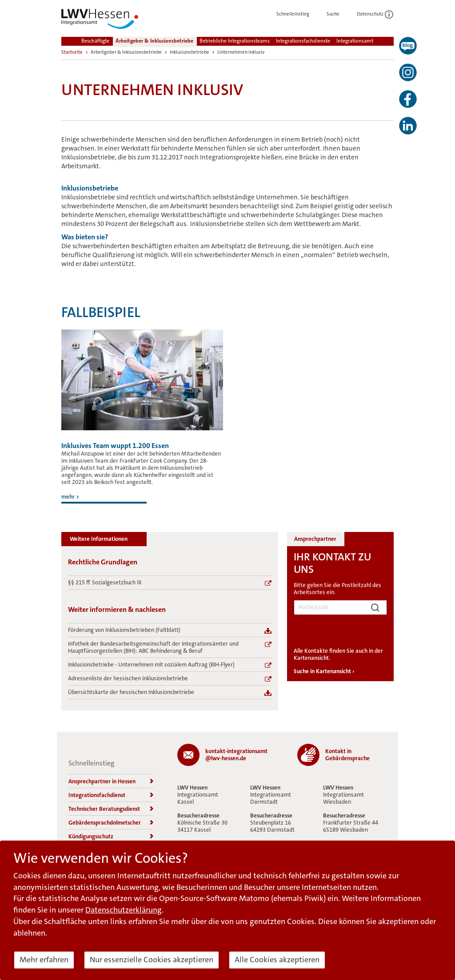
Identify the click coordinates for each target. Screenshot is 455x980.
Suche (338, 14)
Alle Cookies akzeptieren (277, 960)
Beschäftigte (95, 41)
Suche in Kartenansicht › (324, 671)
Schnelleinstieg (298, 14)
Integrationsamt (355, 41)
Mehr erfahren (44, 960)
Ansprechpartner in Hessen (111, 781)
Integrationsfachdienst (111, 795)
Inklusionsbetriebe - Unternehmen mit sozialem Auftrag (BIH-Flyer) (151, 665)
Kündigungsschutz (111, 836)
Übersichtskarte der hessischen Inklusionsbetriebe (131, 692)
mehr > (70, 497)
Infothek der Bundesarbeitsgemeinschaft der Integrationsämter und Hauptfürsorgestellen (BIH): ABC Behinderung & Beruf (153, 647)
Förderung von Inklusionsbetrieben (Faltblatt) (124, 630)
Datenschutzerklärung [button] (124, 910)
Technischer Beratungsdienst (111, 809)
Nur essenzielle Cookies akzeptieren (152, 960)
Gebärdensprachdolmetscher (111, 823)
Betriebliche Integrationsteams (235, 41)
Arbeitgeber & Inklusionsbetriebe (154, 41)
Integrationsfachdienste (303, 41)
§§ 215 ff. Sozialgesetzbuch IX (105, 583)
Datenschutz (375, 14)
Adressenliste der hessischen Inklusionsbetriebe (128, 678)
